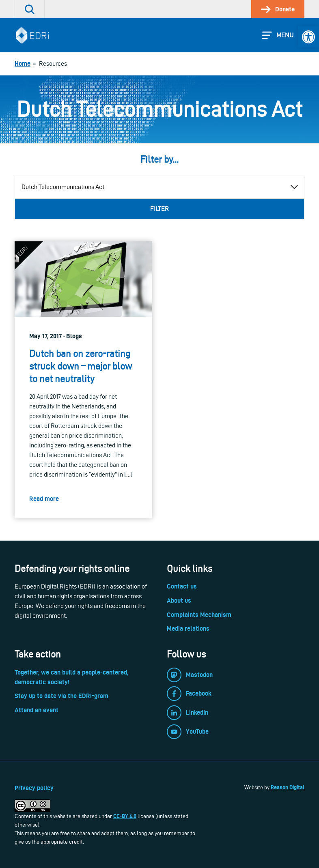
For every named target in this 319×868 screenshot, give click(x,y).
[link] (308, 37)
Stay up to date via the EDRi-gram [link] (61, 696)
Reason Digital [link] (288, 787)
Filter (159, 209)
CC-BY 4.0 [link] (125, 816)
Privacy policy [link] (34, 788)
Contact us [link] (182, 586)
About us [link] (179, 601)
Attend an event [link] (37, 710)
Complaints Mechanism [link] (199, 615)
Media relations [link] (188, 628)
